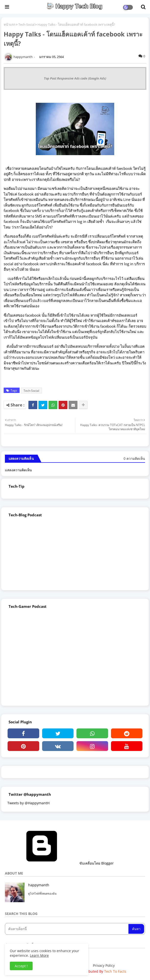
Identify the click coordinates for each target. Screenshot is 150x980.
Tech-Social (26, 24)
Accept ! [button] (21, 966)
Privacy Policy (104, 965)
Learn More (39, 955)
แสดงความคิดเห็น (18, 470)
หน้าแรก (10, 24)
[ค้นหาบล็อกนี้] (67, 929)
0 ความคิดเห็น (134, 458)
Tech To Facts (115, 971)
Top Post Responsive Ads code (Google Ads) (75, 78)
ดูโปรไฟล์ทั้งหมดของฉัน (42, 894)
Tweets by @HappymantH (28, 803)
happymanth (39, 885)
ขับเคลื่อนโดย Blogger (59, 863)
